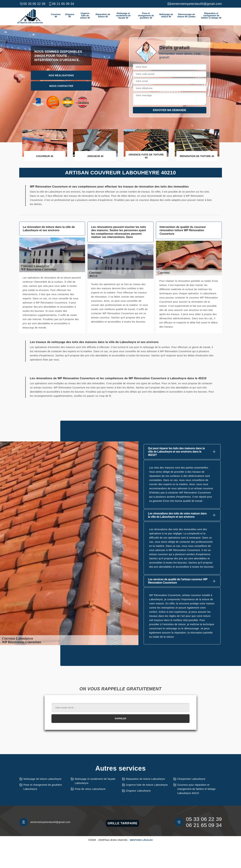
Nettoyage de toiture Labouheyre (43, 779)
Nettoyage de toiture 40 (166, 15)
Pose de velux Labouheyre (90, 789)
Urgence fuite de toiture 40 (85, 16)
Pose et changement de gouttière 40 (146, 16)
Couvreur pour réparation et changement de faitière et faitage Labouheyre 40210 (196, 789)
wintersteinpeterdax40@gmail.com (195, 4)
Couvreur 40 (56, 15)
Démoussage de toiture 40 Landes (186, 15)
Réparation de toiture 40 (103, 15)
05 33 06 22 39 (32, 4)
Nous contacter (61, 86)
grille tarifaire (123, 823)
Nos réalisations (61, 75)
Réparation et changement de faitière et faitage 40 (211, 16)
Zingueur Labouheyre (139, 791)
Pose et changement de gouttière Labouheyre (43, 787)
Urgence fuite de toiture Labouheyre (147, 785)
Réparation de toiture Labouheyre (146, 779)
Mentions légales (141, 840)
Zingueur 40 (70, 15)
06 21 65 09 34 (61, 4)
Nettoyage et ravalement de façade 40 (123, 16)
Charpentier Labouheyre (191, 779)
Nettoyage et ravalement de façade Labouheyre (95, 781)
